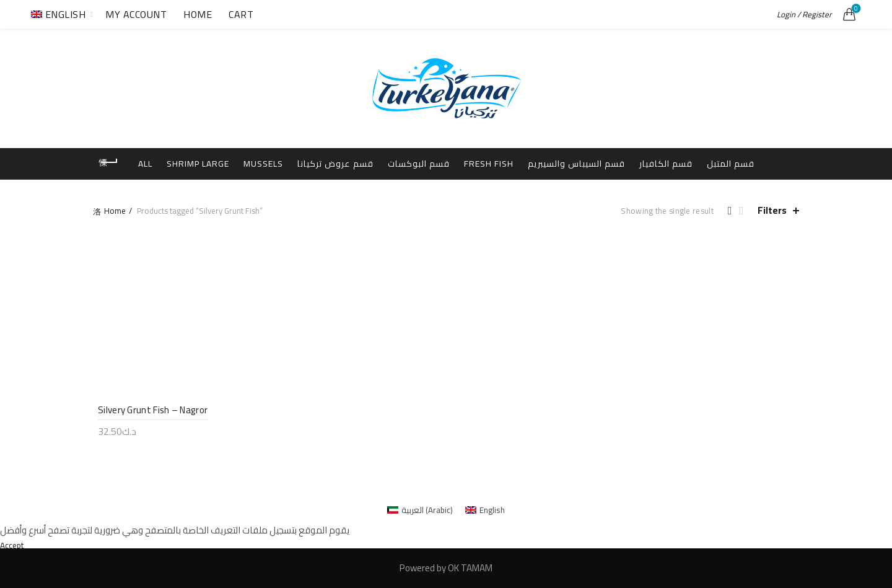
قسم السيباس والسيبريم (616, 163)
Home (198, 14)
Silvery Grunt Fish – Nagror (148, 443)
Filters (772, 242)
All (162, 163)
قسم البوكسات (451, 163)
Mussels (287, 163)
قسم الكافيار (710, 163)
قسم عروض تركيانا (364, 163)
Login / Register (804, 14)
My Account (136, 14)
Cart (241, 14)
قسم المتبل (446, 194)
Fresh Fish (524, 163)
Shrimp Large (218, 163)
